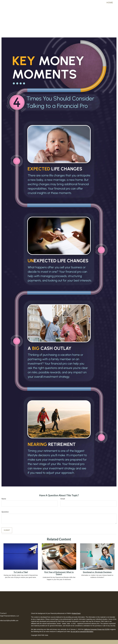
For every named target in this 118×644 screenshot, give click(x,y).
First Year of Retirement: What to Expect (59, 573)
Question (5, 512)
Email (63, 499)
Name (4, 499)
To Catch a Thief (21, 572)
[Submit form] (7, 530)
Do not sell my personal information (82, 632)
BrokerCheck (76, 613)
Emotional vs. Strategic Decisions (97, 572)
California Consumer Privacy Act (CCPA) (97, 629)
